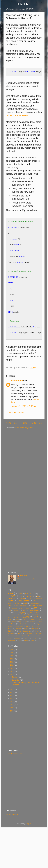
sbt (33, 637)
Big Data (30, 607)
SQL (19, 644)
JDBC (9, 624)
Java (24, 622)
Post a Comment (17, 424)
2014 (12, 707)
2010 (12, 716)
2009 (12, 719)
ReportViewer (20, 637)
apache (40, 605)
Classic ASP (12, 610)
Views (20, 651)
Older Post (37, 434)
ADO (21, 605)
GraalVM (29, 619)
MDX (9, 629)
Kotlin (38, 624)
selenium (18, 640)
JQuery (23, 624)
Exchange (15, 619)
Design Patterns (12, 825)
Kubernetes (11, 626)
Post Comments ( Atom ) (24, 439)
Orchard (32, 631)
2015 (12, 704)
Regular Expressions (27, 635)
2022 (12, 670)
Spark (11, 642)
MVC (36, 628)
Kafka (31, 624)
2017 (12, 685)
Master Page (28, 626)
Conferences (39, 610)
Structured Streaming (28, 647)
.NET (11, 605)
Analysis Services (30, 605)
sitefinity (27, 640)
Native (17, 631)
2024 (12, 664)
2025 (12, 661)
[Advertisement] (22, 462)
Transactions (35, 649)
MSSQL (26, 628)
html (36, 619)
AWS (13, 607)
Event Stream (36, 616)
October (15, 688)
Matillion (37, 626)
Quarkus (32, 633)
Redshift (40, 633)
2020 (12, 676)
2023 (12, 667)
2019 (12, 679)
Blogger (28, 835)
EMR (10, 617)
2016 (12, 700)
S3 (28, 637)
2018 (12, 682)
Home (25, 434)
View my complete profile (26, 590)
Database (37, 612)
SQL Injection (15, 647)
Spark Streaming (25, 642)
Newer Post (12, 434)
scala (38, 637)
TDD (38, 647)
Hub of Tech (24, 4)
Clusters (23, 610)
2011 (12, 713)
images (17, 622)
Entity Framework (21, 617)
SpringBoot (11, 645)
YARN (33, 651)
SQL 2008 (39, 645)
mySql (10, 631)
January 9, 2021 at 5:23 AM (24, 417)
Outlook (40, 631)
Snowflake (36, 640)
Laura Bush (17, 392)
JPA (16, 624)
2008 (12, 722)
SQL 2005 (29, 645)
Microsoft (17, 629)
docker (17, 614)
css (12, 612)
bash (22, 607)
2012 (12, 710)
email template (35, 614)
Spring (37, 642)
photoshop (13, 633)
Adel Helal (24, 587)
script (10, 640)
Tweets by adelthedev (15, 765)
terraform (18, 649)
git (22, 619)
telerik (10, 649)
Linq (19, 626)
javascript (34, 621)
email (25, 614)
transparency (11, 651)
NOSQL (25, 631)
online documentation (17, 115)
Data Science (24, 612)
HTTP (9, 622)
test (26, 649)
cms (30, 610)
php (20, 633)
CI (38, 607)
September (16, 691)
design (10, 614)
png (26, 633)
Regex (14, 635)
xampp (26, 651)
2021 (12, 673)
